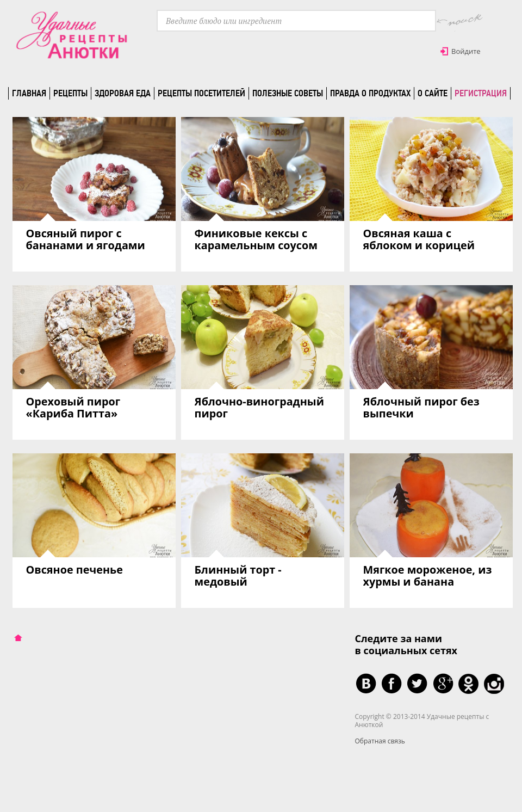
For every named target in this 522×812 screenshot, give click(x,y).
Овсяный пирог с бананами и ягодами (86, 239)
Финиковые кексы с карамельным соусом (256, 239)
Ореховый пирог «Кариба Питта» (73, 407)
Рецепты (70, 93)
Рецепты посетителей (201, 93)
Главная (29, 93)
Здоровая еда (123, 93)
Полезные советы (288, 93)
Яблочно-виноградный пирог (259, 407)
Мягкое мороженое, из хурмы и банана (428, 576)
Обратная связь (380, 741)
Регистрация (481, 93)
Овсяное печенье (74, 570)
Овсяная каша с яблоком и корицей (419, 239)
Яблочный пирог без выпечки (421, 407)
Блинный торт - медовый (238, 576)
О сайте (433, 93)
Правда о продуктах (370, 93)
